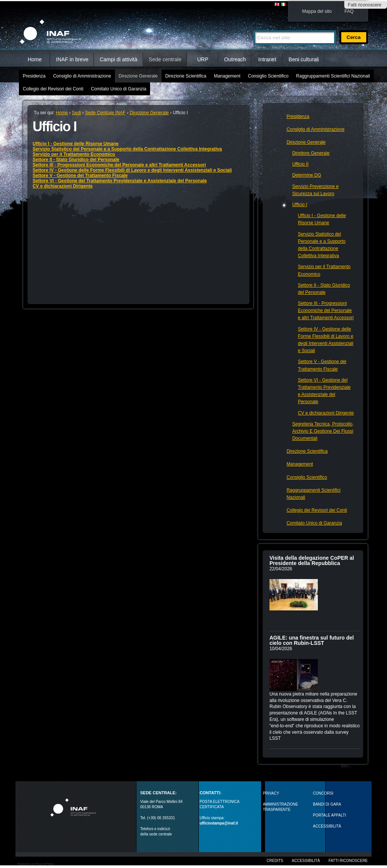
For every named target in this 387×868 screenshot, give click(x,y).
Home (35, 59)
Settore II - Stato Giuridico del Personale (76, 160)
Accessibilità (306, 861)
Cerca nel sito (253, 27)
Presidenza (34, 76)
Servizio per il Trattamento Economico (74, 154)
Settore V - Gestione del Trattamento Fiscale (80, 175)
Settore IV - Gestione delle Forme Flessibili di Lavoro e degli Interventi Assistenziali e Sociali (132, 170)
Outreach (235, 59)
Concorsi (323, 793)
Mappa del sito (317, 11)
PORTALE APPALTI (330, 815)
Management (227, 76)
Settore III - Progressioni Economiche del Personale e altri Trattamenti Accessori (119, 165)
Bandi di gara (327, 804)
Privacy (271, 793)
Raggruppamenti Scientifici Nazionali (333, 76)
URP (203, 59)
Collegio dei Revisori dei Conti (53, 89)
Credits (275, 861)
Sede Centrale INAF (105, 113)
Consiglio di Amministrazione (82, 76)
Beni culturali (304, 59)
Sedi (76, 113)
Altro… (347, 766)
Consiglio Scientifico (268, 76)
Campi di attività (119, 59)
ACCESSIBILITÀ (327, 826)
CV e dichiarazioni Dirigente (63, 186)
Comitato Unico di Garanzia (118, 89)
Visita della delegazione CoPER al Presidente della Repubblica (312, 561)
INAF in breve (72, 59)
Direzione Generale (138, 76)
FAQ (349, 11)
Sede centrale (165, 59)
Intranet (267, 59)
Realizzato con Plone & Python (36, 864)
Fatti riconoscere (365, 5)
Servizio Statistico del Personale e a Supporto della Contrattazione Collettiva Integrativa (127, 149)
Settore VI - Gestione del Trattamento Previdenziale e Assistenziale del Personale (120, 181)
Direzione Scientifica (186, 76)
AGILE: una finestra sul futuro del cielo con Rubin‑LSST (312, 640)
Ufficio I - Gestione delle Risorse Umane (75, 144)
